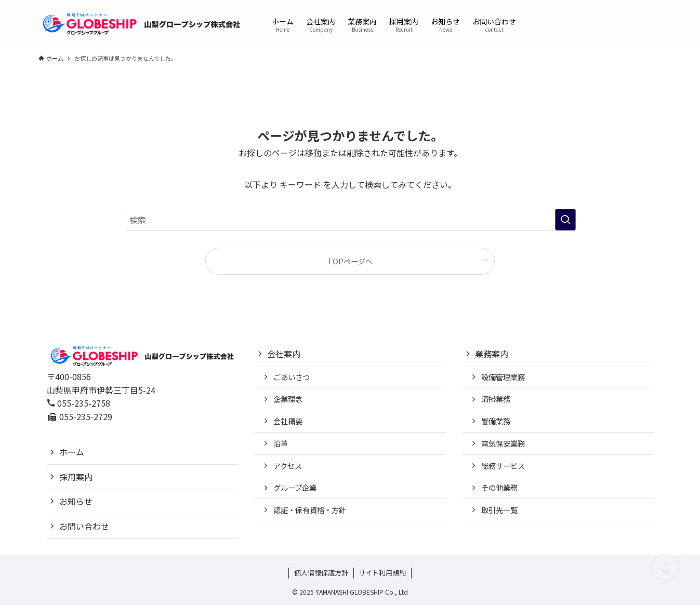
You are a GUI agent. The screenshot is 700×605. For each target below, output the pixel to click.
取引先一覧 (499, 510)
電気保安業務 (503, 443)
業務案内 (492, 354)
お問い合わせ (84, 526)
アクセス (288, 466)
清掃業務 (496, 399)
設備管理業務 (503, 377)
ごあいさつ (292, 377)
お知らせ (76, 501)
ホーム (72, 452)
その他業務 (499, 487)
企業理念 (288, 399)
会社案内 (284, 354)
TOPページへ (350, 261)
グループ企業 (295, 487)
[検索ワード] (350, 220)
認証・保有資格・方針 (310, 510)
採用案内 (76, 477)
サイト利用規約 (382, 573)
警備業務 (496, 421)
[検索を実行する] (565, 220)
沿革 (281, 443)
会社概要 (288, 421)
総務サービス (503, 466)
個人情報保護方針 (321, 573)
